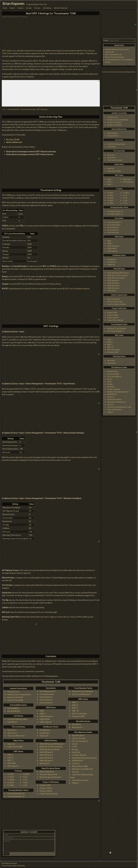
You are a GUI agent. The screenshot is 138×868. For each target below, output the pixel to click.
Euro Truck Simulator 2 (81, 694)
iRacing (75, 749)
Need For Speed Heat (48, 774)
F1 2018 (11, 780)
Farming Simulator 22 (16, 793)
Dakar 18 (11, 744)
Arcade (29, 8)
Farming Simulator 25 (16, 796)
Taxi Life (75, 772)
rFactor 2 (76, 763)
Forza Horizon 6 (46, 703)
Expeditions (45, 733)
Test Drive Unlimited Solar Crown (119, 407)
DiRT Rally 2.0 (13, 766)
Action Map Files (14, 109)
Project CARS (45, 785)
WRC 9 (75, 708)
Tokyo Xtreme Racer (80, 780)
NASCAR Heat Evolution (50, 749)
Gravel (75, 744)
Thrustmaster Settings (28, 109)
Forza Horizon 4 (46, 697)
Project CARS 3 (46, 791)
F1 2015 (11, 777)
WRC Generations (80, 714)
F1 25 (25, 785)
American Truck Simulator (83, 691)
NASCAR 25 (45, 763)
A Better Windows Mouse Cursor (117, 49)
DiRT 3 (10, 755)
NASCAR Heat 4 (46, 758)
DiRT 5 (10, 760)
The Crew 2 (12, 733)
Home (5, 8)
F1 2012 (11, 774)
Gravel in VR (109, 52)
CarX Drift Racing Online (17, 719)
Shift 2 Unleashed (47, 772)
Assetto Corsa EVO (15, 697)
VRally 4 (75, 783)
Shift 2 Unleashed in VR (113, 54)
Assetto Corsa (13, 692)
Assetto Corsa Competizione (19, 694)
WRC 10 (75, 711)
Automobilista (13, 708)
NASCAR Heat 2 (46, 752)
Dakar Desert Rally (15, 747)
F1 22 (25, 777)
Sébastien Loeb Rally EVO (83, 769)
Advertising (21, 866)
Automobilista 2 (14, 711)
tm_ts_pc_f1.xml (13, 139)
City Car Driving (79, 738)
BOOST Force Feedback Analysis (76, 289)
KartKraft (76, 752)
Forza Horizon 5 (46, 700)
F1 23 (25, 780)
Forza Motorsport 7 (48, 691)
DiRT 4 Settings (42, 109)
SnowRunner (45, 730)
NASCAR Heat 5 (46, 761)
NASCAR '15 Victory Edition (51, 747)
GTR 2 (75, 747)
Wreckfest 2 (77, 727)
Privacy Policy (6, 866)
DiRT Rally (12, 763)
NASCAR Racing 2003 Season (52, 744)
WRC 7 (75, 702)
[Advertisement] (51, 305)
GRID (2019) (45, 719)
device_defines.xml (14, 142)
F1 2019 (11, 783)
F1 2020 (11, 785)
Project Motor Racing (48, 794)
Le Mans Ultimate (79, 755)
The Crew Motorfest (16, 736)
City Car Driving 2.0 (80, 741)
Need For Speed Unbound (50, 777)
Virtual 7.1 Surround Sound (114, 57)
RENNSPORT (78, 761)
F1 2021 (26, 774)
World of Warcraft (61, 8)
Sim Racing (47, 8)
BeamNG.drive (78, 735)
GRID (42, 711)
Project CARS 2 (46, 788)
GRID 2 (43, 714)
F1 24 (25, 783)
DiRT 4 (5, 51)
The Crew (11, 730)
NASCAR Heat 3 (46, 755)
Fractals (37, 8)
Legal (14, 866)
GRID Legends (46, 722)
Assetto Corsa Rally (15, 700)
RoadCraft (44, 736)
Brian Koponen (13, 4)
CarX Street (12, 722)
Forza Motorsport (47, 694)
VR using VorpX (29, 667)
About (12, 8)
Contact (20, 8)
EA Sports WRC (78, 716)
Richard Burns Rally (80, 766)
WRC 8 (75, 705)
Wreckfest (76, 724)
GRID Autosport (46, 716)
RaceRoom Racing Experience (84, 758)
